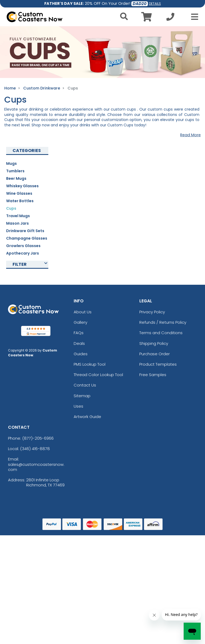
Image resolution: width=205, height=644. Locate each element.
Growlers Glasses (23, 246)
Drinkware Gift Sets (25, 231)
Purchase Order (155, 354)
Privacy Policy (152, 312)
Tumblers (15, 171)
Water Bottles (20, 201)
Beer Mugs (16, 178)
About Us (83, 312)
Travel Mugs (18, 216)
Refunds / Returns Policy (163, 322)
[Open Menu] (193, 17)
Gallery (80, 322)
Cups (11, 208)
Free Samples (153, 375)
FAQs (79, 333)
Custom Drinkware (42, 88)
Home (10, 88)
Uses (78, 406)
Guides (81, 354)
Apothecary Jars (23, 253)
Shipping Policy (154, 343)
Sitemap (82, 396)
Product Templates (158, 364)
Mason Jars (17, 223)
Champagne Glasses (27, 238)
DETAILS (155, 4)
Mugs (11, 163)
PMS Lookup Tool (90, 364)
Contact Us (85, 385)
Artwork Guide (87, 417)
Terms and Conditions (161, 333)
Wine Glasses (19, 193)
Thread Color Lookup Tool (98, 375)
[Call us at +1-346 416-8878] (170, 18)
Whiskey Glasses (22, 186)
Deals (79, 343)
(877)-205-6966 (38, 438)
